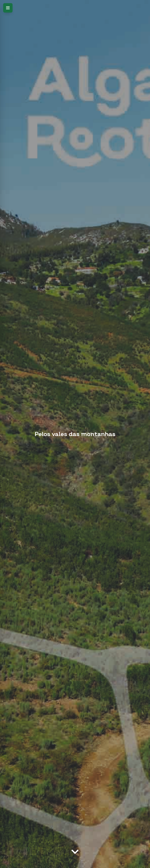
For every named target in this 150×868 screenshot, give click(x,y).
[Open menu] (8, 8)
